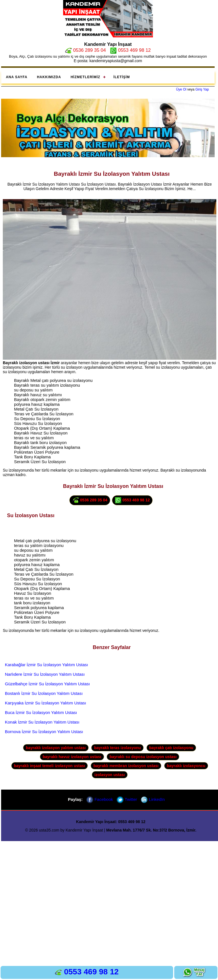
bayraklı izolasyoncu (186, 766)
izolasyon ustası (110, 775)
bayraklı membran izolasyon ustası (126, 766)
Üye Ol (181, 89)
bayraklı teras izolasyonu (117, 748)
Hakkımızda (49, 77)
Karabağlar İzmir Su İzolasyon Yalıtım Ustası (47, 665)
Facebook (100, 799)
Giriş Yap (202, 89)
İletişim (122, 77)
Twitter (127, 799)
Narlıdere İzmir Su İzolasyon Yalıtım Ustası (45, 674)
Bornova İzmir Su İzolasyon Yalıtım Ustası (44, 732)
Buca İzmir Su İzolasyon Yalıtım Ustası (41, 712)
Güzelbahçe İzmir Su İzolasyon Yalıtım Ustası (48, 684)
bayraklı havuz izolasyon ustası (72, 757)
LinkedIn (153, 799)
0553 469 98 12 (130, 50)
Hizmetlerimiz (86, 77)
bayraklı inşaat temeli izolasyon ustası (50, 766)
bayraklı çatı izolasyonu (171, 748)
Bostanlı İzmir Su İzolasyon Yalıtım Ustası (44, 693)
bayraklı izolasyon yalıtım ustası (56, 748)
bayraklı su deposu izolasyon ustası (143, 757)
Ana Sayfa (17, 77)
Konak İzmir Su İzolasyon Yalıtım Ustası (42, 722)
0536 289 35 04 (85, 50)
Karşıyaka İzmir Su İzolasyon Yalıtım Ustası (46, 703)
